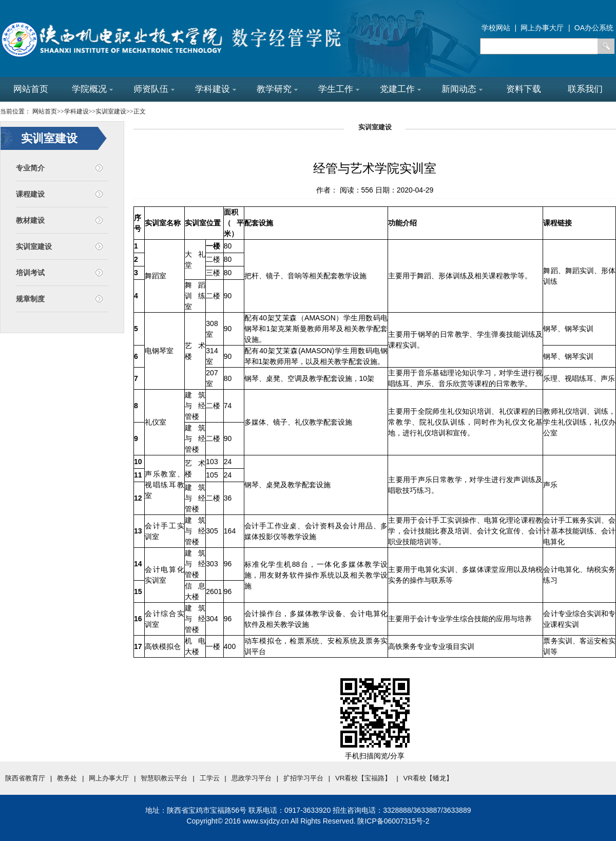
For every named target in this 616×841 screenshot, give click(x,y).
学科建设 (216, 89)
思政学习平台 (252, 778)
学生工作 (339, 89)
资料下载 (524, 89)
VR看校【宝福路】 (363, 778)
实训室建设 (34, 246)
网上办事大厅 (109, 778)
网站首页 (31, 89)
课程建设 (30, 194)
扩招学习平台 (303, 778)
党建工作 (400, 89)
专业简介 (30, 168)
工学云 (210, 778)
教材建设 (30, 220)
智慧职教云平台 (164, 778)
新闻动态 (462, 89)
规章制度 (30, 299)
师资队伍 (154, 89)
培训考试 (30, 273)
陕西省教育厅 (25, 778)
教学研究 (277, 89)
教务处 (67, 778)
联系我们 (585, 89)
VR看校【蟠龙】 (428, 778)
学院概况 (92, 89)
